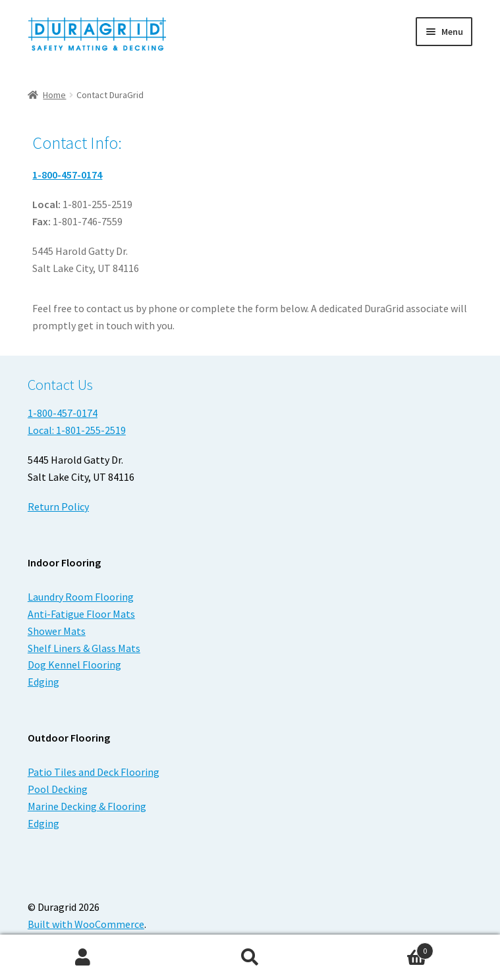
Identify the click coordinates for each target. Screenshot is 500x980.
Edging (43, 682)
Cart (383, 948)
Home (54, 95)
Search (250, 958)
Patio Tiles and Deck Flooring (94, 772)
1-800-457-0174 (67, 175)
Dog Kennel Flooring (74, 665)
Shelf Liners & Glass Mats (84, 648)
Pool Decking (58, 789)
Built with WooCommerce (86, 924)
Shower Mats (57, 631)
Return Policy (58, 506)
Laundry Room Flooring (81, 597)
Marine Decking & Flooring (87, 806)
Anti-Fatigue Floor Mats (81, 614)
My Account (83, 958)
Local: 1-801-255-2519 (77, 430)
